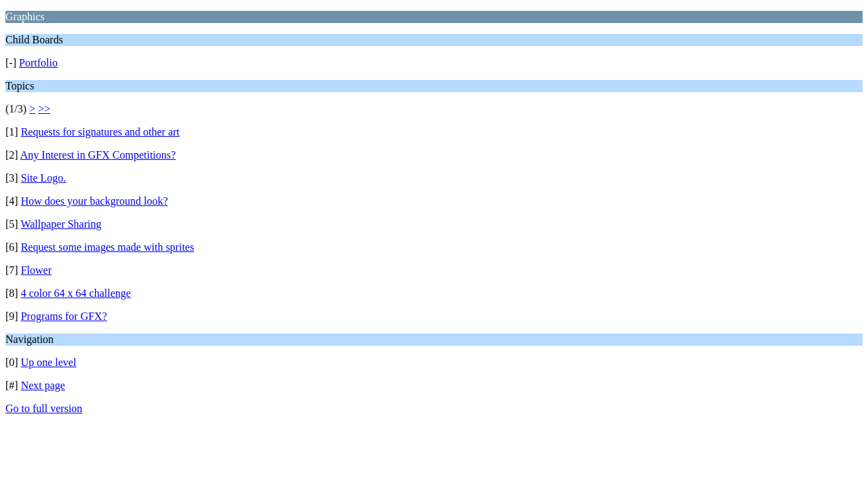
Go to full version (44, 408)
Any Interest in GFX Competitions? (98, 155)
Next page (43, 385)
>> (44, 109)
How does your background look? (95, 201)
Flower (36, 270)
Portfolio (38, 63)
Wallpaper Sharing (61, 224)
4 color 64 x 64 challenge (76, 293)
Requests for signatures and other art (100, 132)
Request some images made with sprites (108, 247)
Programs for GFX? (64, 316)
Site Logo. (44, 178)
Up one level (49, 362)
